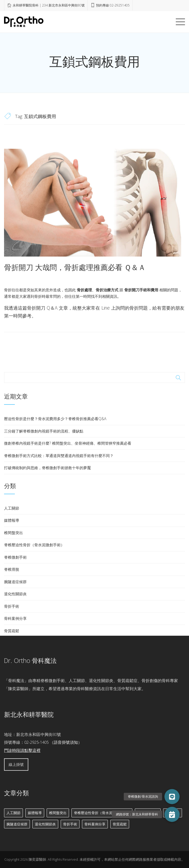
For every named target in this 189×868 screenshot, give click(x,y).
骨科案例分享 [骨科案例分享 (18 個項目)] (95, 824)
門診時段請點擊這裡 (22, 750)
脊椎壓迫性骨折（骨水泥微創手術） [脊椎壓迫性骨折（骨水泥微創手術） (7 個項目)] (102, 813)
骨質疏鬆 (12, 631)
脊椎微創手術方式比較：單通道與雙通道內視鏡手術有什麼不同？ (59, 456)
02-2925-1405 (36, 742)
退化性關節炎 (15, 594)
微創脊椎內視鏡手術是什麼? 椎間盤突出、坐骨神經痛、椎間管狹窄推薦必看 (68, 443)
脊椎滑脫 (12, 569)
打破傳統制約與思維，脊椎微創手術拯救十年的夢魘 (47, 468)
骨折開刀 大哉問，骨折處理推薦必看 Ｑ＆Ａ (75, 267)
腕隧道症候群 (15, 582)
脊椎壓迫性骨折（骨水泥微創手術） (34, 545)
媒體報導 (12, 520)
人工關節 (12, 508)
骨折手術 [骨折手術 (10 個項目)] (70, 824)
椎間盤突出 (13, 533)
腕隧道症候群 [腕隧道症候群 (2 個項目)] (17, 824)
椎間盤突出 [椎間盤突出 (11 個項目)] (58, 813)
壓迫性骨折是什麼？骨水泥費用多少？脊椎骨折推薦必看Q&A (55, 419)
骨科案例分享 (15, 618)
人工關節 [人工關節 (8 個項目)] (13, 813)
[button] (172, 814)
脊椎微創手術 (15, 557)
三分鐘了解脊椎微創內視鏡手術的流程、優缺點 (44, 431)
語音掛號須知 (66, 742)
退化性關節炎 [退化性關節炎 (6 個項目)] (45, 824)
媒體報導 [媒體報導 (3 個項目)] (35, 813)
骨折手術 (12, 606)
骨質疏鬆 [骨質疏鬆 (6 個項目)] (120, 824)
